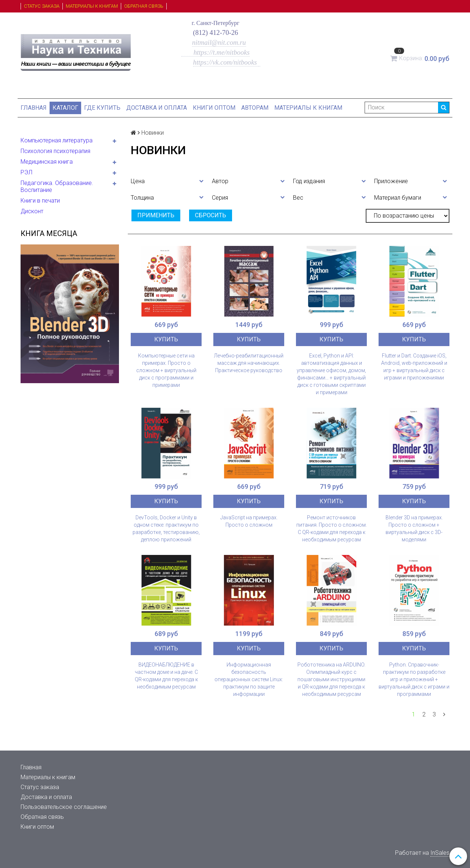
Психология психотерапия (55, 151)
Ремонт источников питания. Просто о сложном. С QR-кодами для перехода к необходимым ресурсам (332, 529)
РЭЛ (26, 172)
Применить (156, 215)
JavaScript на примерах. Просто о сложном (249, 521)
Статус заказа (42, 6)
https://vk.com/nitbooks (226, 62)
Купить (166, 339)
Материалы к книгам (92, 6)
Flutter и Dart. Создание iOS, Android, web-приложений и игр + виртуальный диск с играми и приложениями (414, 367)
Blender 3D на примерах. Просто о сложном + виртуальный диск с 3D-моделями (414, 529)
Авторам (255, 108)
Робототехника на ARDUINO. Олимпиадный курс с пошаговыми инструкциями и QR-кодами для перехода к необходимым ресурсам (331, 679)
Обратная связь (144, 6)
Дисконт (32, 211)
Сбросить (211, 215)
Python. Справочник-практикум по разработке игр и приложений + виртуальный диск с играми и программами (414, 679)
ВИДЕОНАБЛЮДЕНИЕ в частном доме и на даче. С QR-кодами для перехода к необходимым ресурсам (166, 676)
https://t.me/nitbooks (216, 52)
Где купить (102, 108)
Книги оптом (214, 108)
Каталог (65, 108)
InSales (440, 853)
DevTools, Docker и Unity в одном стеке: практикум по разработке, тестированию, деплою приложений (166, 529)
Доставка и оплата (157, 108)
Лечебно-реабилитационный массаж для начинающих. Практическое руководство (249, 363)
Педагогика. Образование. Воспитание (57, 186)
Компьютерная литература (57, 140)
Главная (34, 108)
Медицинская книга (47, 162)
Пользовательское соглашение (64, 807)
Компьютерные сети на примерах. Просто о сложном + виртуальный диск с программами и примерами (166, 370)
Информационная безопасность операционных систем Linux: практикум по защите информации (249, 679)
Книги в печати (40, 201)
